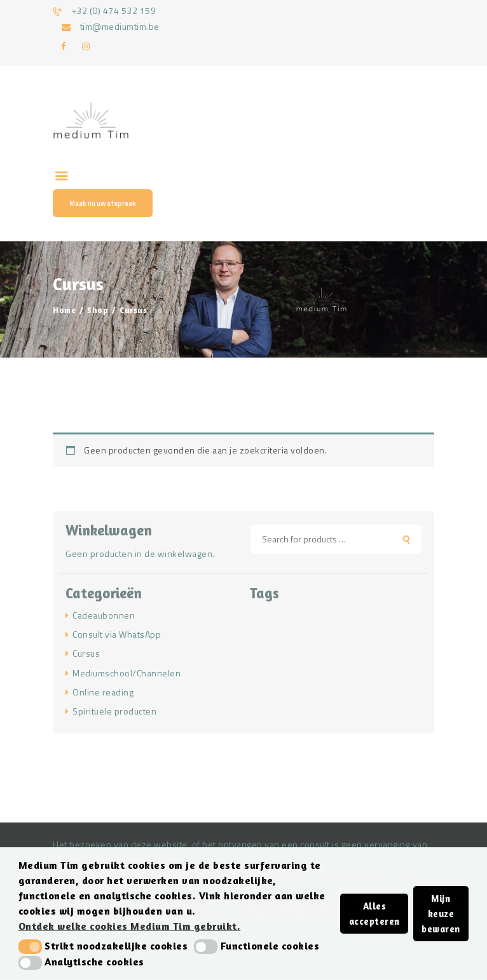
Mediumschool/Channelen (127, 673)
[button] (30, 946)
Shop (98, 310)
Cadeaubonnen (104, 615)
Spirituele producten (114, 711)
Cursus (86, 653)
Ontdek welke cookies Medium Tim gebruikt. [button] (130, 926)
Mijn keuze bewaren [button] (441, 914)
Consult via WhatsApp (117, 634)
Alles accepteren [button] (374, 914)
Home (64, 310)
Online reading (103, 692)
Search (411, 539)
